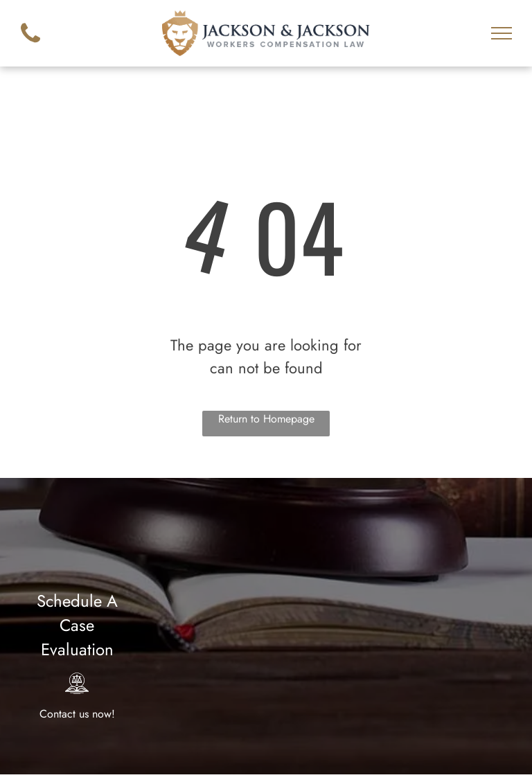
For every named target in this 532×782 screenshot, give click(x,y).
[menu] (502, 33)
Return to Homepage (266, 419)
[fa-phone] (30, 46)
